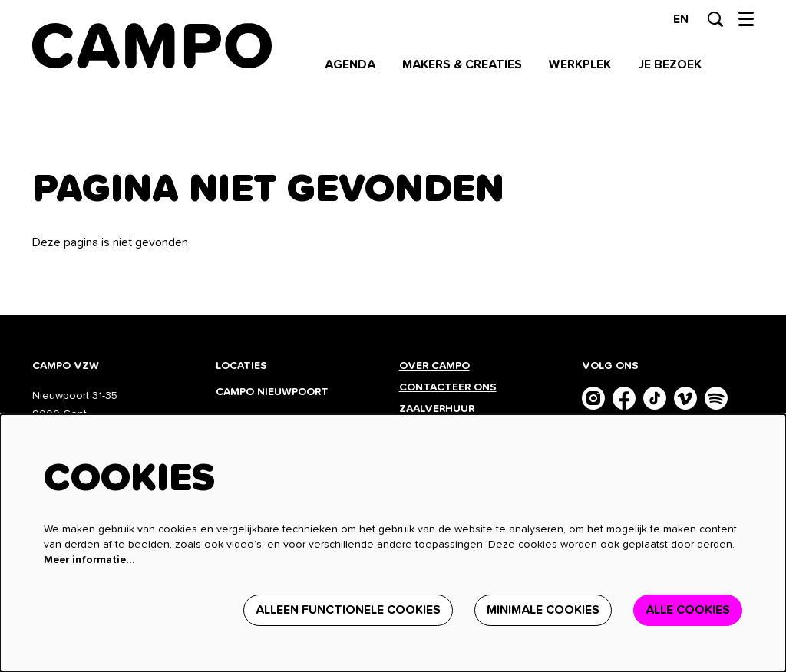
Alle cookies (688, 610)
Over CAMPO (434, 366)
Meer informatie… (89, 560)
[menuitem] (350, 64)
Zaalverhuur (438, 409)
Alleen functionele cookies (348, 610)
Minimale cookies (543, 610)
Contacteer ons (448, 387)
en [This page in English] (681, 19)
